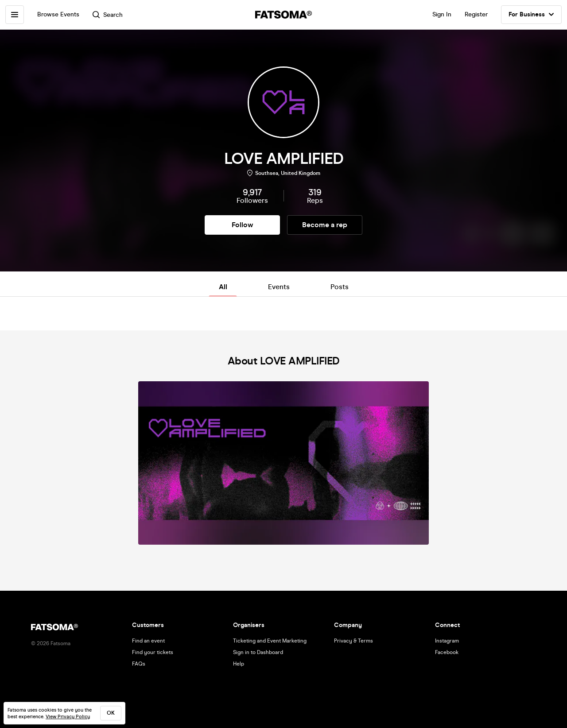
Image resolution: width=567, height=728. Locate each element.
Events (279, 287)
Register (476, 14)
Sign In (442, 14)
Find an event (148, 641)
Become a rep (325, 225)
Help (239, 664)
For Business (531, 15)
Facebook (447, 652)
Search (108, 15)
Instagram (447, 641)
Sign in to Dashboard (258, 652)
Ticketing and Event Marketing (270, 641)
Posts (340, 287)
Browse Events (58, 14)
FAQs (139, 664)
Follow (242, 225)
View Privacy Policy (68, 717)
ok (111, 713)
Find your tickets (153, 652)
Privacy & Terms (353, 641)
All (223, 287)
